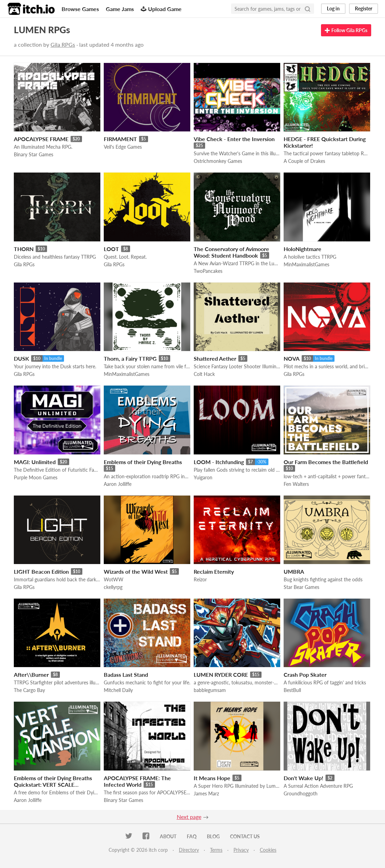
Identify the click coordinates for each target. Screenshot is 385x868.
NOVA (292, 358)
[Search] (308, 9)
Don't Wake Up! (304, 778)
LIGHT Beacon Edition (41, 571)
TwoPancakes (208, 271)
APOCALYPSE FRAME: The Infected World (137, 781)
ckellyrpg (113, 587)
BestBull (292, 690)
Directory (189, 850)
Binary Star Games (34, 154)
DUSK (21, 358)
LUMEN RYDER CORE (221, 675)
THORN (24, 249)
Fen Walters (296, 484)
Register (364, 8)
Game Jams (120, 9)
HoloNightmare (302, 249)
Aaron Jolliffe (118, 484)
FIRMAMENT (120, 139)
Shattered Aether (215, 358)
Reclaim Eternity (214, 571)
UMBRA (294, 571)
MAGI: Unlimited (35, 462)
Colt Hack (204, 374)
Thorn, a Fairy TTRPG (130, 358)
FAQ (192, 836)
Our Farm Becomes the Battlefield (326, 462)
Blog (213, 836)
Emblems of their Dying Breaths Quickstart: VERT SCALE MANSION (53, 784)
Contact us (245, 836)
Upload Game (161, 9)
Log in (333, 8)
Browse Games (80, 9)
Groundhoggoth (301, 793)
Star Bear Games (301, 587)
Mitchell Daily (118, 690)
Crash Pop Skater (305, 675)
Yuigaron (203, 477)
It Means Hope (212, 778)
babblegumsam (210, 690)
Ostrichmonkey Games (218, 161)
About (168, 836)
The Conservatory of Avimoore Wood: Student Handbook (231, 252)
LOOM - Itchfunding (219, 462)
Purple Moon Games (36, 477)
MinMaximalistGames (306, 264)
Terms (216, 850)
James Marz (206, 793)
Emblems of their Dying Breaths (143, 462)
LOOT (111, 249)
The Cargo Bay (29, 690)
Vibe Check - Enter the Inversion (234, 139)
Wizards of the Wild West (136, 571)
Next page (189, 817)
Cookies (268, 850)
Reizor (200, 579)
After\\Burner (31, 675)
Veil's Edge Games (123, 147)
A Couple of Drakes (304, 161)
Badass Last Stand (126, 675)
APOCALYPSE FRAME (41, 139)
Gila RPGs (63, 44)
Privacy (241, 850)
